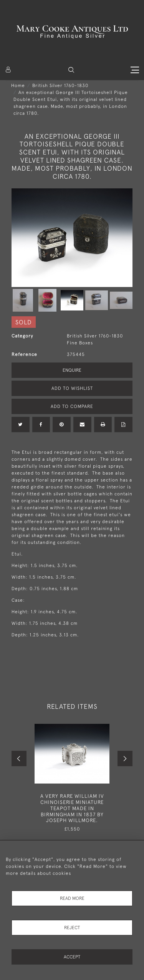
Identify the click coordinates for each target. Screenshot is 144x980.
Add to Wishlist (72, 388)
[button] (71, 70)
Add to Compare (72, 406)
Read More (72, 898)
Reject (72, 928)
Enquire (72, 370)
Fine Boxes (80, 343)
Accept (72, 957)
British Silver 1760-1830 (60, 86)
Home (18, 86)
